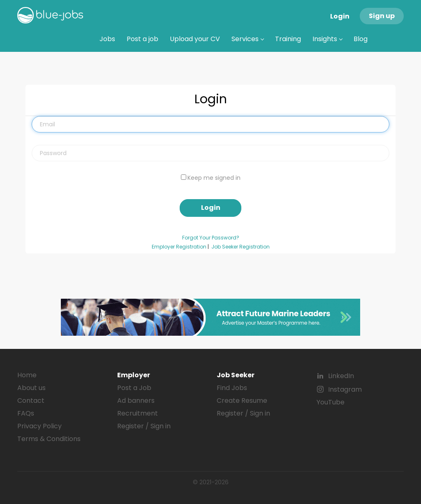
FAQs (26, 413)
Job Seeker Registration (241, 247)
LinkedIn (341, 376)
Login (340, 16)
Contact (31, 401)
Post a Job (134, 388)
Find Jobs (232, 388)
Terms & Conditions (49, 439)
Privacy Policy (39, 426)
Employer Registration (179, 247)
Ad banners (136, 401)
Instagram (345, 389)
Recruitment (138, 413)
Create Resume (242, 401)
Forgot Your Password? (211, 238)
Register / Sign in (144, 426)
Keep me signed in (214, 178)
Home (27, 375)
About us (31, 388)
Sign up (382, 16)
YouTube (331, 402)
